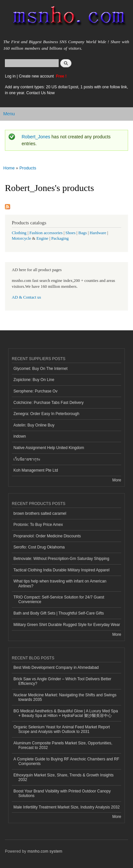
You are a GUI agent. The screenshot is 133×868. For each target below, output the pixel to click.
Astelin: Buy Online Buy (34, 425)
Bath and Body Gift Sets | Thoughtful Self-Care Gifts (59, 613)
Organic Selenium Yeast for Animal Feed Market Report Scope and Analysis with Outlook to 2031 (62, 729)
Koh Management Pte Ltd (36, 470)
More (117, 480)
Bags (83, 233)
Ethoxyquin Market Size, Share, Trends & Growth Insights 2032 (64, 777)
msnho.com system (45, 851)
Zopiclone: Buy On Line (34, 380)
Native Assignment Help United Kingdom (49, 448)
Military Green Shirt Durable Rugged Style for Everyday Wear (67, 625)
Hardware (98, 233)
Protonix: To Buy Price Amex (38, 525)
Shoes (71, 233)
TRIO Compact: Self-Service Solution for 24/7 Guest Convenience (59, 599)
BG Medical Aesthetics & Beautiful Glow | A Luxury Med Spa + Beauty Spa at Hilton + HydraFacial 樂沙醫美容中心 (66, 713)
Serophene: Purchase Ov (36, 391)
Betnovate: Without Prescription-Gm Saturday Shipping (61, 559)
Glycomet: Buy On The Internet (40, 369)
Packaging (60, 238)
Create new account (37, 76)
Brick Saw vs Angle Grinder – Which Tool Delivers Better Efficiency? (62, 681)
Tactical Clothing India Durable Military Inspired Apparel (61, 570)
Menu (9, 114)
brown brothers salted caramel (40, 513)
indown (20, 436)
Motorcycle (21, 238)
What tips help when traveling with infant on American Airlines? (60, 583)
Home (9, 168)
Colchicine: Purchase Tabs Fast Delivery (48, 403)
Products (28, 168)
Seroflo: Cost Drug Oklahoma (39, 547)
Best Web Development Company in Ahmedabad (56, 668)
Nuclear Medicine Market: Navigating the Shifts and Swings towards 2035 (65, 697)
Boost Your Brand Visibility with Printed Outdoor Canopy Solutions (62, 793)
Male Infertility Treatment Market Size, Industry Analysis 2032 (66, 807)
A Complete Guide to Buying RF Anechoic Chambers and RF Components (66, 761)
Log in (10, 76)
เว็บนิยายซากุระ (27, 459)
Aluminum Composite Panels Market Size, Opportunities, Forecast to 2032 (63, 745)
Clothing (19, 233)
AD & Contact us (26, 297)
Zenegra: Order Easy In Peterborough (46, 414)
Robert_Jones (36, 137)
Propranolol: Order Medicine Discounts (47, 536)
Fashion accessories (46, 233)
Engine (42, 238)
